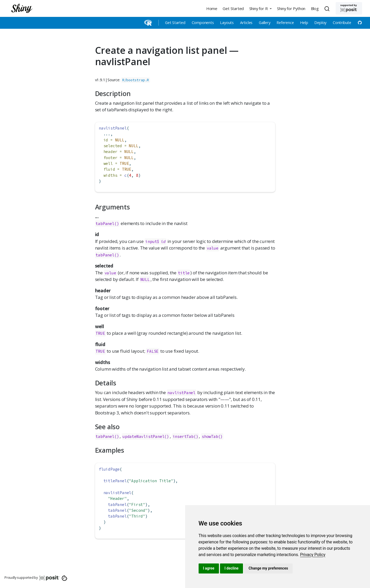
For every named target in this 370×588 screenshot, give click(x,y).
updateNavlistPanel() (146, 436)
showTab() (212, 436)
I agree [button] (209, 568)
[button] (260, 8)
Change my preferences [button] (268, 568)
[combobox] (328, 8)
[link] (313, 555)
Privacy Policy (313, 555)
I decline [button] (231, 568)
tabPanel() (107, 224)
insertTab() (186, 436)
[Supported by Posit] (349, 8)
